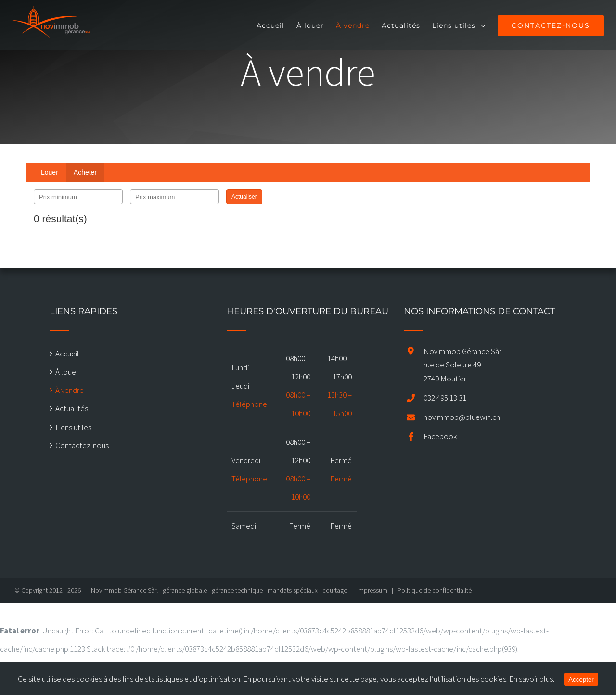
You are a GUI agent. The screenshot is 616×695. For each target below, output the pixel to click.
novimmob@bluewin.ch (462, 417)
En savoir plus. (532, 679)
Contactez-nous (82, 445)
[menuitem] (274, 25)
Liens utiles (73, 427)
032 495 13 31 (445, 398)
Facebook (440, 436)
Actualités (72, 408)
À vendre (70, 390)
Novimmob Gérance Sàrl (124, 590)
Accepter (581, 679)
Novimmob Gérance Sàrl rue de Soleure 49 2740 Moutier (463, 365)
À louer (67, 372)
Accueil (67, 354)
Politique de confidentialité (435, 590)
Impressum (372, 590)
